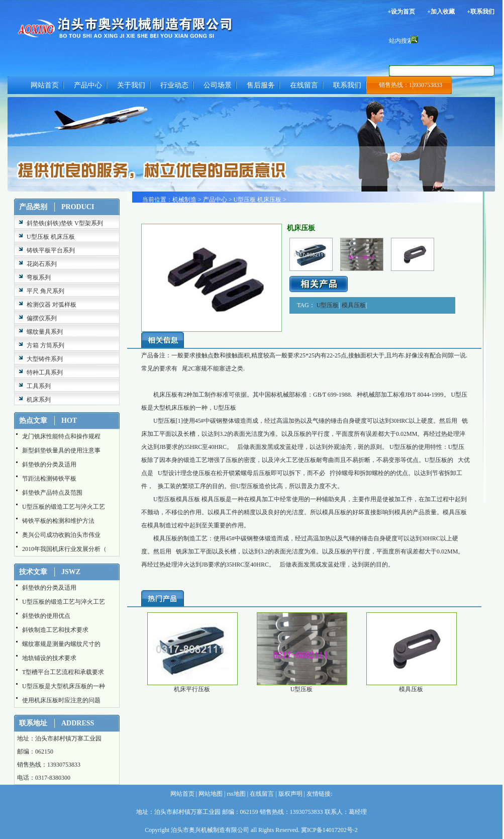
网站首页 (45, 85)
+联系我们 (481, 12)
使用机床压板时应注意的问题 (61, 700)
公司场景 (218, 85)
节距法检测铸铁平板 (49, 479)
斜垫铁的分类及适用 (49, 464)
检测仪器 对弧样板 (52, 305)
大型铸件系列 (45, 359)
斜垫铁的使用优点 (46, 616)
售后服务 (261, 85)
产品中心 (88, 85)
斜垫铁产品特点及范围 (52, 493)
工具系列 (39, 386)
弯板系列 (39, 277)
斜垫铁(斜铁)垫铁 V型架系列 (65, 223)
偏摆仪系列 (42, 318)
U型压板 (328, 305)
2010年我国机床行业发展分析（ (64, 549)
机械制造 (184, 200)
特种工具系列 (45, 372)
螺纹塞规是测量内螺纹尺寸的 (61, 644)
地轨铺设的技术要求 (49, 658)
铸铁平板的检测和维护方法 (58, 521)
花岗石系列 (42, 264)
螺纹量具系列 (45, 332)
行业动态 (174, 85)
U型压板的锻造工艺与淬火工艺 (64, 507)
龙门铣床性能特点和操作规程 (61, 436)
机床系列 (39, 400)
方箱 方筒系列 (45, 345)
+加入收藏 (441, 12)
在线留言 (304, 85)
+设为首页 (401, 12)
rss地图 (235, 794)
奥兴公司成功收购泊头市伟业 (61, 535)
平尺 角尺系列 (45, 291)
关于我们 (131, 85)
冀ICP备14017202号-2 (329, 830)
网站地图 (210, 794)
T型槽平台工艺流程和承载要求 (63, 672)
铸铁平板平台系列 (51, 250)
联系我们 (347, 85)
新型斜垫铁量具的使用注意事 (61, 450)
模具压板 (354, 305)
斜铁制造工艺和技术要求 (55, 630)
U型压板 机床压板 (51, 237)
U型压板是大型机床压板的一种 (64, 686)
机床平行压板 (192, 689)
